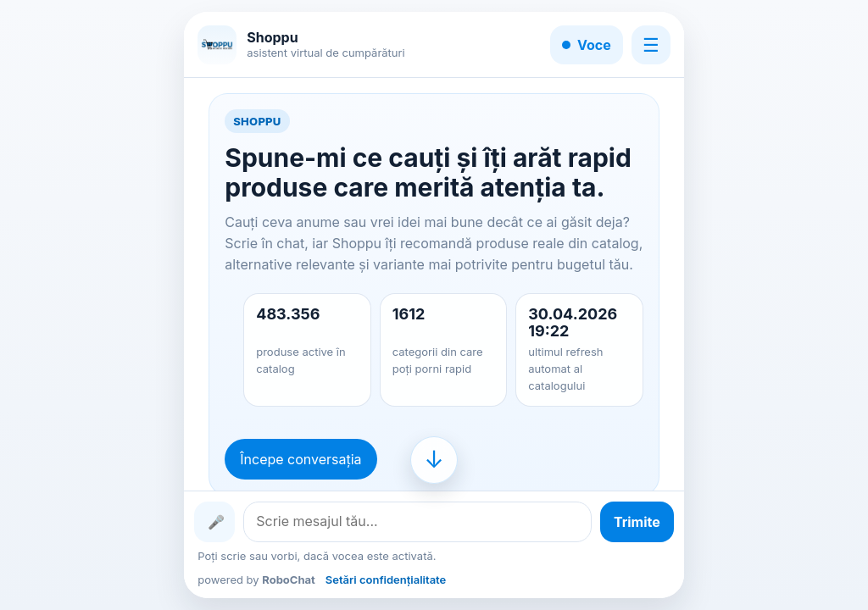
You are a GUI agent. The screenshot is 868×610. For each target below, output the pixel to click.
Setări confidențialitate (386, 579)
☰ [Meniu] (651, 45)
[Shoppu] (217, 45)
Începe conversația (300, 459)
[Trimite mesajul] (637, 522)
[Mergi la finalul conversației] (434, 460)
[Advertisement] (92, 305)
